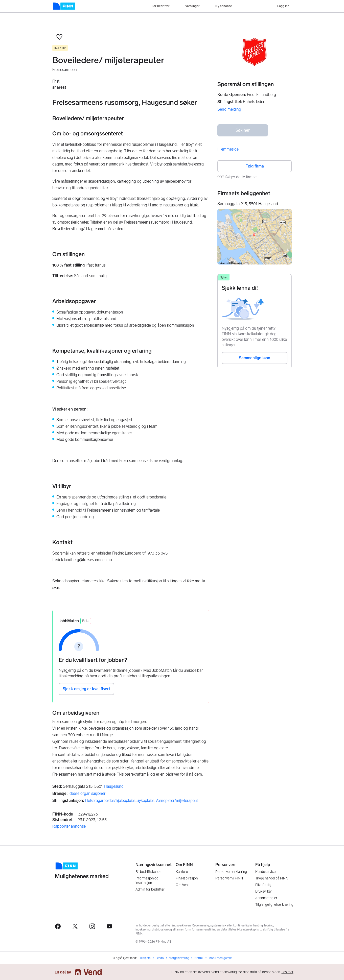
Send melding (229, 109)
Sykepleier (145, 800)
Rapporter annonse (69, 826)
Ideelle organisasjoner (87, 793)
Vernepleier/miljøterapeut (177, 800)
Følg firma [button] (255, 166)
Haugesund (114, 786)
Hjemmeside (228, 149)
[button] (59, 37)
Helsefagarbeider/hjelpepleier (110, 800)
